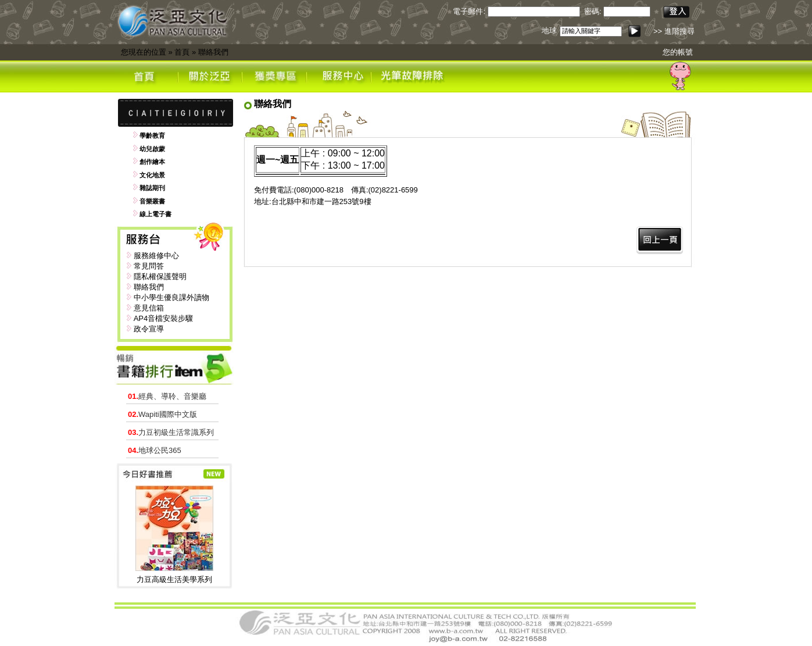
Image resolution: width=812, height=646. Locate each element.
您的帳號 (678, 52)
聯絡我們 (213, 52)
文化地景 (152, 175)
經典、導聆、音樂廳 (167, 396)
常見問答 (149, 266)
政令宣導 (149, 329)
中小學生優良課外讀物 (171, 297)
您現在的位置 (144, 52)
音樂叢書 (152, 201)
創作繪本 (152, 162)
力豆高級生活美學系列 (174, 579)
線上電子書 (155, 214)
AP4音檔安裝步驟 (164, 318)
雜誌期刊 (152, 188)
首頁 (182, 52)
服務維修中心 (156, 256)
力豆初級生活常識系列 (171, 432)
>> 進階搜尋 (674, 31)
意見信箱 (149, 308)
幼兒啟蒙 (152, 149)
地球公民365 (155, 450)
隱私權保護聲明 (160, 276)
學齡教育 (152, 135)
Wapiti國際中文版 (162, 414)
